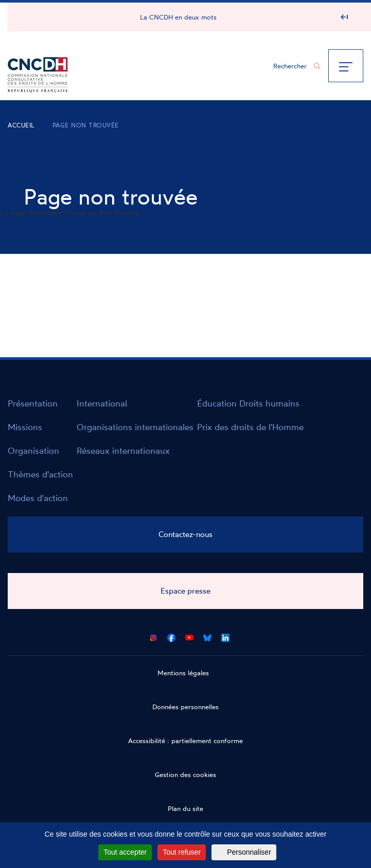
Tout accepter (125, 852)
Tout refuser (182, 852)
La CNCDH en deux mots (178, 17)
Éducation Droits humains (248, 403)
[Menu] (346, 66)
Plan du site (185, 808)
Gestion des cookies (185, 774)
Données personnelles (185, 707)
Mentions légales (183, 673)
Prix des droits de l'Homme (250, 427)
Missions (25, 427)
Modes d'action (38, 498)
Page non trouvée (86, 125)
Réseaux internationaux (123, 450)
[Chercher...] (292, 66)
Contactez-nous (185, 534)
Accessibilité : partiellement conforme (185, 741)
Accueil (21, 125)
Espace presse (185, 591)
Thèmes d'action (40, 474)
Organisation (33, 450)
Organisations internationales (135, 427)
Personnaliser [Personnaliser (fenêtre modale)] (249, 852)
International (102, 403)
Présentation (33, 403)
